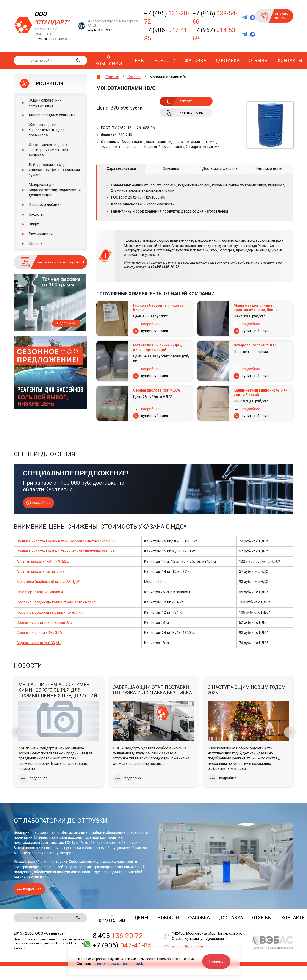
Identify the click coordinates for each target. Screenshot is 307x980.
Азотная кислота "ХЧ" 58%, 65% (43, 561)
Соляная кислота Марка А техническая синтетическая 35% (66, 541)
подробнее (150, 324)
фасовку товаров (59, 853)
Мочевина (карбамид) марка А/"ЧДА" (48, 582)
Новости (165, 61)
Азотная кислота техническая (41, 571)
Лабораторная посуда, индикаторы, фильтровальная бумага (54, 170)
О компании (109, 61)
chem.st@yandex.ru (187, 947)
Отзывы (259, 61)
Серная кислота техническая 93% (45, 622)
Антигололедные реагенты (52, 115)
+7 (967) (215, 34)
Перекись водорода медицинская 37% (50, 612)
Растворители (41, 234)
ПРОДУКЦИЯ (48, 84)
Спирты (35, 224)
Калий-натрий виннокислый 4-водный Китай (260, 392)
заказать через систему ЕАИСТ (61, 262)
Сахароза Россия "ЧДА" (255, 345)
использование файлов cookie (121, 964)
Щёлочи (36, 244)
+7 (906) (167, 34)
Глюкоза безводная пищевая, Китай (160, 307)
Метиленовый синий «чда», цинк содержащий (157, 347)
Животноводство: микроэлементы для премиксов (47, 130)
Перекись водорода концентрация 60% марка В (58, 602)
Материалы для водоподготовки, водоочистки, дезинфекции (55, 190)
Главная (112, 77)
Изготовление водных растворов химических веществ (48, 150)
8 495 (118, 936)
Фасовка (196, 61)
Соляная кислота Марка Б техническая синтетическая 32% (66, 551)
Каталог (134, 77)
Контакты (290, 61)
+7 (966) (215, 17)
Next (290, 732)
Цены (138, 61)
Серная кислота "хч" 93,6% (157, 390)
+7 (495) (167, 17)
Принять (216, 961)
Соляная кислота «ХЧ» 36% (39, 633)
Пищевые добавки (45, 205)
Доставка (228, 61)
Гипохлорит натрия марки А (40, 592)
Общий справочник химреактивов (45, 103)
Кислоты (36, 214)
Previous (17, 732)
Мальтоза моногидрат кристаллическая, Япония (257, 307)
